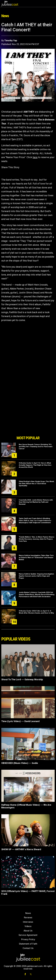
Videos (28, 926)
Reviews (28, 918)
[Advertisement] (28, 422)
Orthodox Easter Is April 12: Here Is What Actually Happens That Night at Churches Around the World (35, 465)
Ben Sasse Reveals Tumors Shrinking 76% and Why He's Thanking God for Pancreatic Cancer (36, 447)
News (28, 913)
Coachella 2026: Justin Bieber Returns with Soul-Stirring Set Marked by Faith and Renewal (36, 502)
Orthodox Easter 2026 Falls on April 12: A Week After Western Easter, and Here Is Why (36, 612)
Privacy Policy (28, 939)
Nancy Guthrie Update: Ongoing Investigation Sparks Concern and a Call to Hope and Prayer (36, 576)
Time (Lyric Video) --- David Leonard (20, 721)
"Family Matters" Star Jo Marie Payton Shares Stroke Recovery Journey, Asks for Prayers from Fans (37, 539)
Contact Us (28, 948)
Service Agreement (28, 935)
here (35, 157)
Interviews (28, 922)
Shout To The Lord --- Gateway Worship (22, 679)
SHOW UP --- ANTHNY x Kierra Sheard (21, 849)
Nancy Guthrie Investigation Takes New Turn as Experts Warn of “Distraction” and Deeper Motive (36, 557)
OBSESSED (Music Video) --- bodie (20, 763)
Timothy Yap (11, 40)
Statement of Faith (28, 944)
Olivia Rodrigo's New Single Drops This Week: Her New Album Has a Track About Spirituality (37, 484)
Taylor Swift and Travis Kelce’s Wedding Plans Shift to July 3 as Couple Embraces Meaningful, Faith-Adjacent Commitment (35, 521)
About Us (28, 931)
